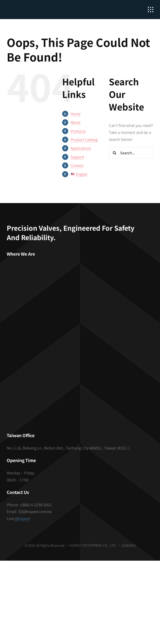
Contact (77, 165)
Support (77, 157)
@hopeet (23, 518)
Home (76, 114)
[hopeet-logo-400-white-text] (33, 7)
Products (78, 131)
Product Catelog (84, 139)
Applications (81, 148)
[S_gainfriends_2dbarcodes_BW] (80, 377)
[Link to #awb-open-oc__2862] (151, 10)
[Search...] (131, 153)
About (76, 122)
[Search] (114, 153)
